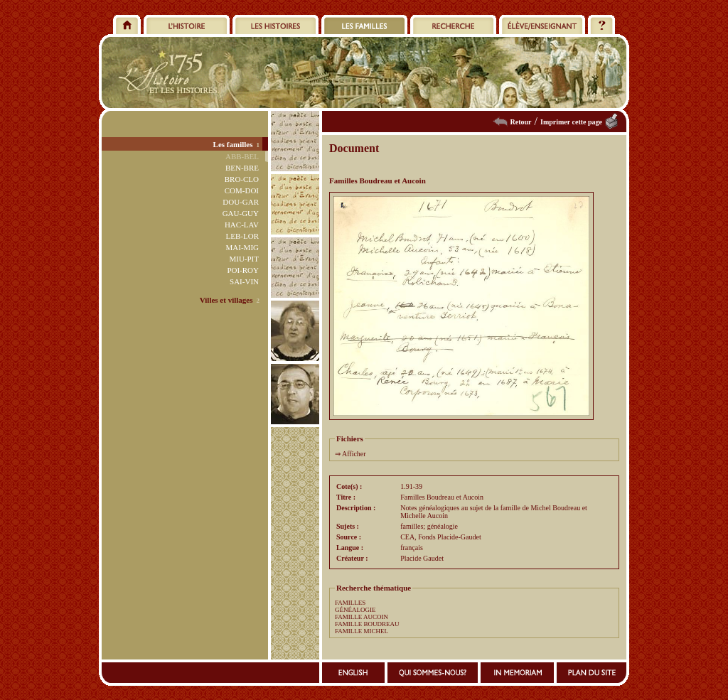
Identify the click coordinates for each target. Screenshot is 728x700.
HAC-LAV (242, 225)
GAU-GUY (241, 213)
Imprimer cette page (571, 122)
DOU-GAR (241, 202)
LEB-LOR (242, 236)
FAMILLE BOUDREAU (367, 624)
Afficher (354, 454)
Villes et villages (226, 300)
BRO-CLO (242, 179)
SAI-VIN (244, 281)
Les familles (233, 144)
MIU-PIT (244, 259)
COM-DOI (242, 190)
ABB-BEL (242, 156)
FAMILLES (350, 603)
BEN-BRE (242, 168)
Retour (521, 122)
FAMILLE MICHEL (362, 631)
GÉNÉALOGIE (355, 610)
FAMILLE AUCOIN (362, 617)
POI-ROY (243, 270)
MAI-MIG (242, 247)
